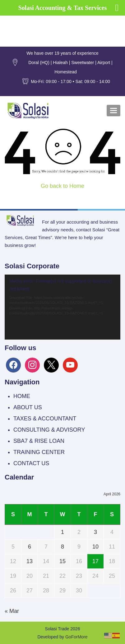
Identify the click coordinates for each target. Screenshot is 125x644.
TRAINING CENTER (39, 452)
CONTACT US (31, 463)
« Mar (12, 611)
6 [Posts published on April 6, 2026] (30, 547)
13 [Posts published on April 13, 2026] (30, 561)
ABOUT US (28, 407)
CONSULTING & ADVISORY (49, 430)
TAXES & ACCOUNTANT (45, 419)
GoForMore (76, 637)
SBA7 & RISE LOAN (39, 441)
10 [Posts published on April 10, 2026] (95, 547)
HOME (22, 396)
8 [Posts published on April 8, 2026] (62, 547)
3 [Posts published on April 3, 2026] (95, 532)
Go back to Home (62, 186)
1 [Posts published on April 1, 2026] (62, 532)
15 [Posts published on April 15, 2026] (62, 561)
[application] (62, 307)
